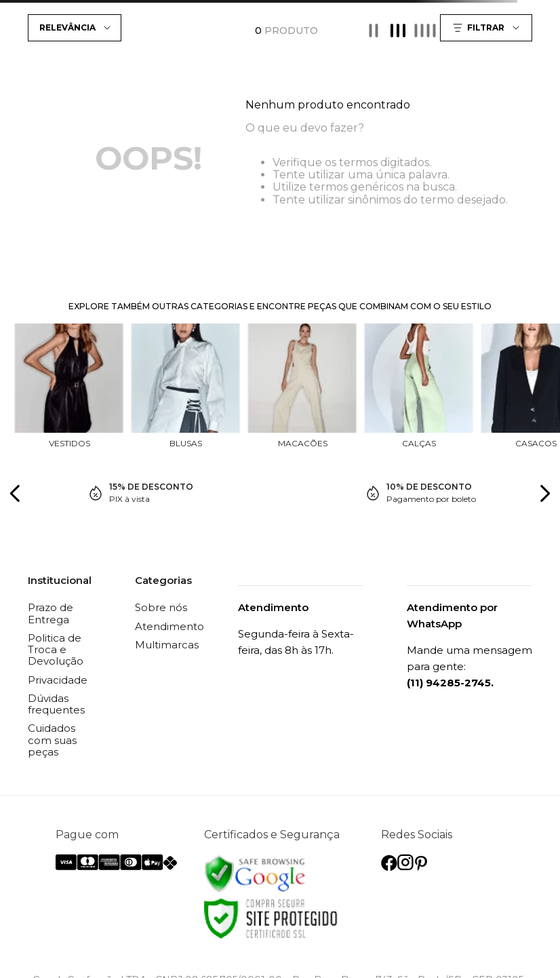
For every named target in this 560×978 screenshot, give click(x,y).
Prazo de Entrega (51, 613)
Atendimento (169, 626)
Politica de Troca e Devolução (56, 650)
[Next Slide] (545, 493)
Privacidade (58, 680)
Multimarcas (167, 645)
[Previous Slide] (15, 493)
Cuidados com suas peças (52, 740)
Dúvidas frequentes (56, 704)
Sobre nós (161, 607)
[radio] (374, 31)
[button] (488, 28)
